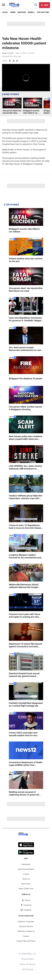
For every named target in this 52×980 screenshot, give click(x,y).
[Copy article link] (17, 61)
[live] (45, 5)
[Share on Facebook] (10, 61)
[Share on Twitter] (13, 61)
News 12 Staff (8, 53)
